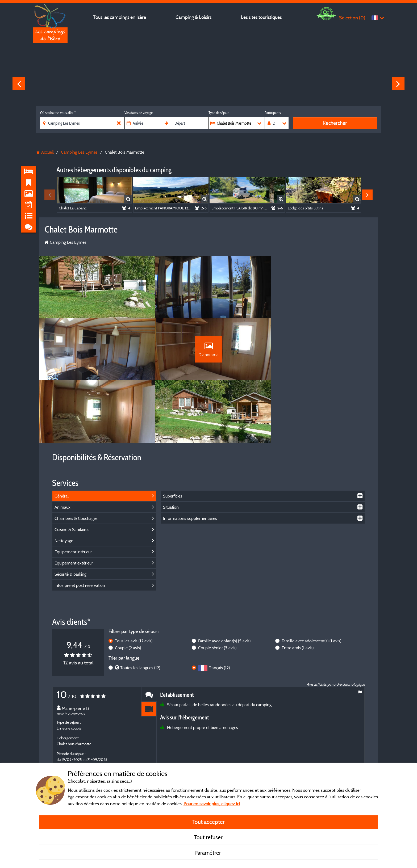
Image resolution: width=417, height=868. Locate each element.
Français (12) (219, 608)
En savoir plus (147, 735)
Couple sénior (217, 588)
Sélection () (352, 18)
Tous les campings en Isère (120, 17)
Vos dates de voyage (139, 113)
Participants (273, 113)
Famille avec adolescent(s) (311, 582)
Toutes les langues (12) (140, 608)
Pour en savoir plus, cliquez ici (212, 804)
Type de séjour (219, 113)
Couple (128, 588)
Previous (19, 84)
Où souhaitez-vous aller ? (58, 113)
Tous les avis (134, 582)
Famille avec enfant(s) (224, 582)
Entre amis (298, 588)
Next (398, 84)
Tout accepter (208, 822)
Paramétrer (208, 853)
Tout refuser (208, 837)
